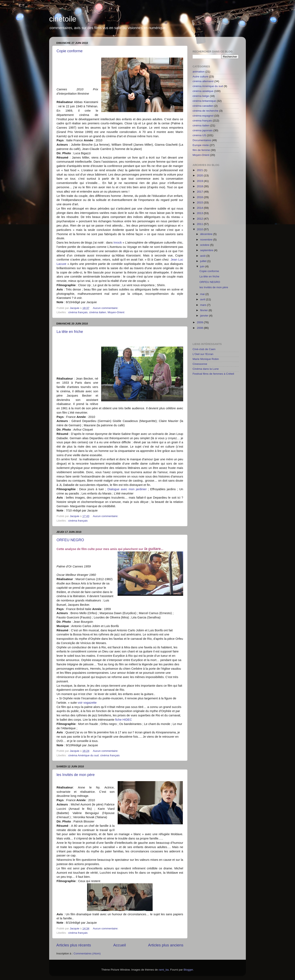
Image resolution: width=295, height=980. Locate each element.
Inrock (118, 243)
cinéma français (78, 312)
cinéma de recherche (205, 111)
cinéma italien (98, 312)
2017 (200, 192)
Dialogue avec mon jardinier (127, 489)
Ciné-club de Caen (204, 349)
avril (203, 299)
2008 (200, 328)
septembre (207, 250)
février (204, 310)
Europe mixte (201, 145)
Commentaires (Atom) (87, 953)
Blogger (188, 970)
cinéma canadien (203, 106)
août (203, 256)
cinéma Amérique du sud (83, 755)
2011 (200, 224)
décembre (207, 234)
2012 (200, 219)
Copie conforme (70, 51)
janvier (205, 316)
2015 (200, 202)
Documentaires (202, 140)
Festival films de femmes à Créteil (213, 374)
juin (203, 266)
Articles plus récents (74, 945)
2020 (200, 175)
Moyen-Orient (116, 312)
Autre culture (200, 77)
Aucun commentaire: (106, 308)
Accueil (120, 945)
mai (203, 294)
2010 (200, 229)
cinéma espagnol (203, 116)
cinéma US (199, 135)
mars (204, 305)
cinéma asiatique (203, 91)
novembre (207, 240)
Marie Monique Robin (206, 359)
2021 (200, 170)
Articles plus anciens (166, 945)
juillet (204, 261)
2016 (200, 197)
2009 (200, 322)
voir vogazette (87, 703)
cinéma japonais (203, 130)
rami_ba (164, 970)
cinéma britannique (204, 101)
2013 (200, 213)
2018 (200, 186)
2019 (200, 181)
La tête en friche (70, 332)
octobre (205, 245)
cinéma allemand (203, 81)
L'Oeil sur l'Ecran (203, 354)
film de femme (201, 150)
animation (199, 72)
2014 (200, 208)
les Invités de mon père (76, 775)
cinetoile (63, 19)
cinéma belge (201, 96)
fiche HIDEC (124, 720)
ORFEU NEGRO (70, 540)
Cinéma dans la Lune (206, 369)
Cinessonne (200, 364)
